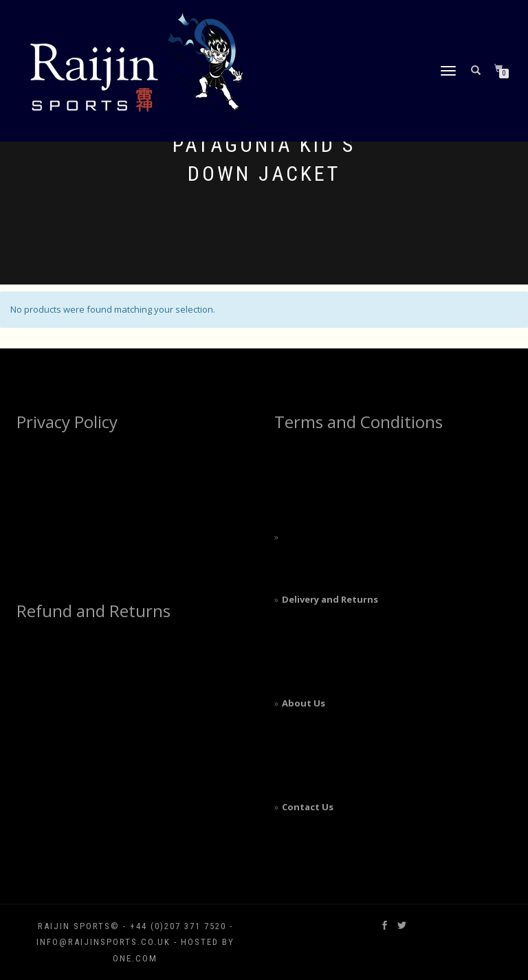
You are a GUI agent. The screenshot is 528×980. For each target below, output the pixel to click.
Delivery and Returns (330, 599)
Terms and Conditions (359, 422)
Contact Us (308, 807)
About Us (304, 703)
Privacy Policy (67, 422)
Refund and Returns (93, 611)
